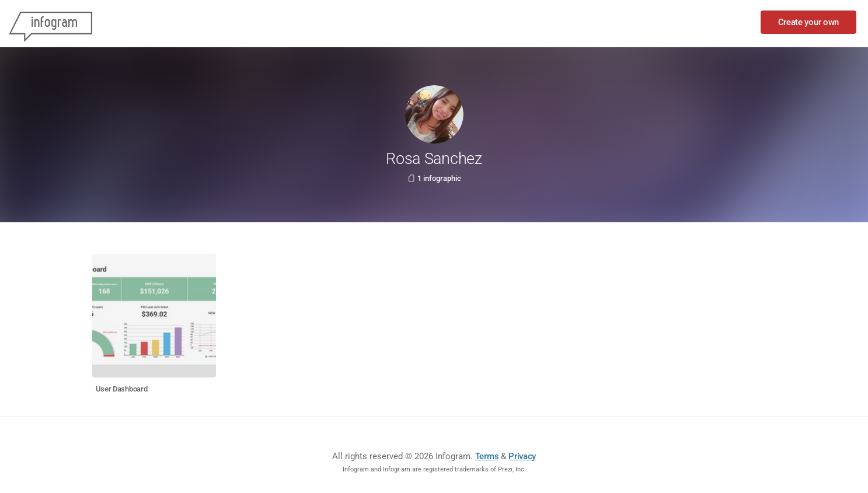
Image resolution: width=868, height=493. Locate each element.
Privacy (522, 456)
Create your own (809, 22)
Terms (487, 456)
